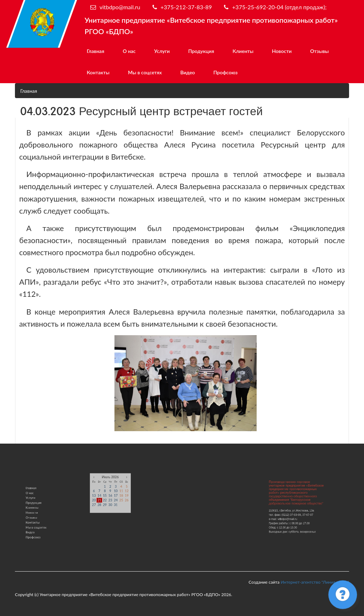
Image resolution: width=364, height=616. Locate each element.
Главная (95, 51)
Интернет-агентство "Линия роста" (315, 582)
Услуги (162, 51)
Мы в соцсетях (145, 72)
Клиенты (243, 51)
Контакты (98, 72)
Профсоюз (225, 72)
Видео (188, 72)
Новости (282, 51)
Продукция (201, 51)
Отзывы (319, 51)
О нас (129, 51)
